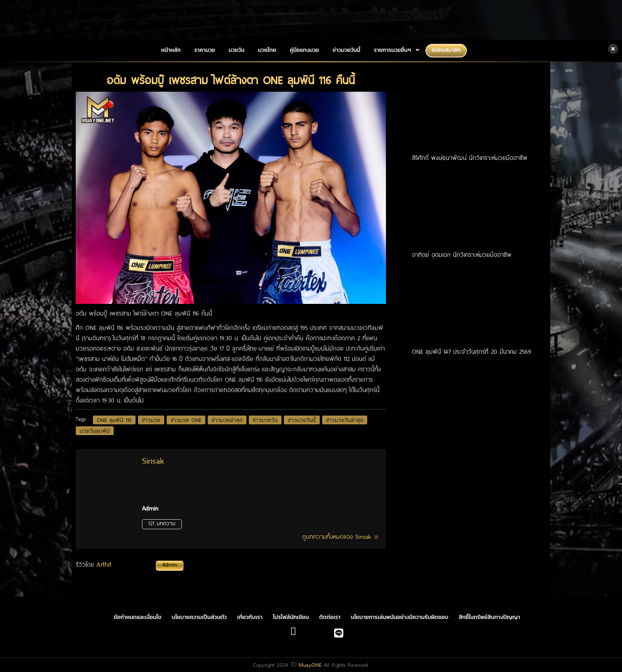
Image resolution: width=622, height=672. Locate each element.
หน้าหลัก (171, 50)
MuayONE (310, 665)
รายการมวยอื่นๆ (393, 50)
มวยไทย (267, 50)
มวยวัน (237, 50)
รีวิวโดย (130, 564)
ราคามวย (205, 50)
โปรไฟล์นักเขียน (291, 617)
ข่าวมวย (151, 420)
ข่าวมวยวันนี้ (346, 50)
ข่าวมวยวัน (265, 420)
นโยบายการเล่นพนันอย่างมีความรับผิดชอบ (400, 617)
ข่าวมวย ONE (186, 420)
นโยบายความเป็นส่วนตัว (199, 617)
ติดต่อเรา (330, 617)
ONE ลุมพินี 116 (114, 420)
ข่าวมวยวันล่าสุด (345, 420)
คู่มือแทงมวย (304, 50)
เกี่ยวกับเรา (250, 617)
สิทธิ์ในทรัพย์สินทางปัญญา (490, 617)
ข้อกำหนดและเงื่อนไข (138, 617)
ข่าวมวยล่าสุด (227, 420)
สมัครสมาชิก (446, 50)
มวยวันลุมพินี (95, 431)
